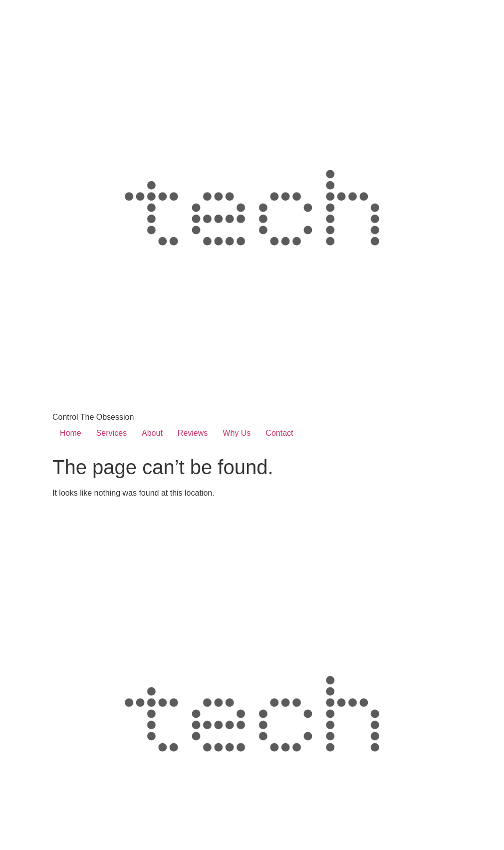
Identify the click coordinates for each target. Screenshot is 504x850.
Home (71, 433)
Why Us (237, 433)
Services (112, 433)
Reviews (193, 433)
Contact (279, 433)
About (152, 433)
